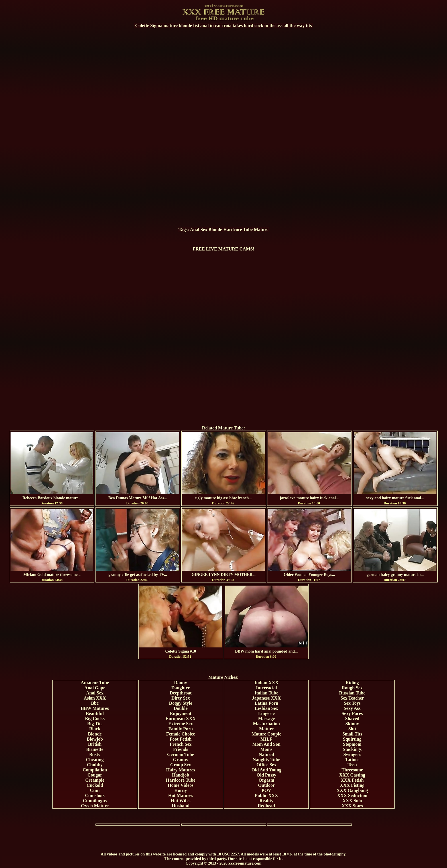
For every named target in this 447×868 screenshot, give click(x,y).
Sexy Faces (352, 713)
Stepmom (352, 744)
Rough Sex (352, 688)
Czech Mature (95, 806)
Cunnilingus (95, 801)
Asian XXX (95, 698)
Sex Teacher (352, 698)
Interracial (267, 688)
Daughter (181, 688)
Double (181, 708)
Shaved (352, 719)
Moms (266, 749)
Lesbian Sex (266, 708)
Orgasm (266, 780)
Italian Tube (266, 693)
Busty (95, 754)
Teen (352, 765)
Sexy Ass (352, 708)
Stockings (352, 749)
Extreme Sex (180, 724)
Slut (352, 729)
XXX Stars (352, 806)
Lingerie (267, 713)
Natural (266, 754)
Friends (180, 749)
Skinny (352, 724)
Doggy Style (181, 703)
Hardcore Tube (238, 230)
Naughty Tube (266, 760)
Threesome (352, 770)
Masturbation (266, 724)
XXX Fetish (352, 780)
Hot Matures (181, 795)
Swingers (352, 754)
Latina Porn (266, 703)
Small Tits (352, 734)
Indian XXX (266, 683)
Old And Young (266, 770)
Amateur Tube (95, 683)
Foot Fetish (181, 739)
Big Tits (95, 724)
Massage (266, 719)
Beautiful (95, 713)
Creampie (95, 780)
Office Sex (267, 765)
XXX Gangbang (352, 790)
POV (267, 790)
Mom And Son (266, 744)
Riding (352, 683)
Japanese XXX (266, 698)
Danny (181, 683)
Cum (95, 790)
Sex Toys (352, 703)
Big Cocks (95, 719)
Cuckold (95, 785)
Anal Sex (199, 230)
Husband (180, 806)
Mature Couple (266, 734)
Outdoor (266, 785)
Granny (181, 760)
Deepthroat (181, 693)
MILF (267, 739)
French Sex (181, 744)
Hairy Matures (181, 770)
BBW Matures (95, 708)
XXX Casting (352, 775)
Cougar (95, 775)
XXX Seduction (352, 795)
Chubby (95, 765)
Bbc (95, 703)
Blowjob (95, 739)
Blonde (215, 230)
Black (95, 729)
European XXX (181, 719)
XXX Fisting (352, 785)
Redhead (266, 806)
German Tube (181, 754)
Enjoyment (181, 713)
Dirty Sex (180, 698)
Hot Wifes (180, 801)
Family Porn (181, 729)
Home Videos (180, 785)
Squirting (352, 739)
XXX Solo (352, 801)
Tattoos (352, 760)
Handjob (180, 775)
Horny (180, 790)
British (95, 744)
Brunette (95, 749)
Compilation (95, 770)
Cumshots (95, 795)
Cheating (95, 760)
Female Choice (181, 734)
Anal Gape (95, 688)
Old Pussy (266, 775)
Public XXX (266, 795)
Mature (261, 230)
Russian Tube (352, 693)
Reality (266, 801)
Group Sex (181, 765)
